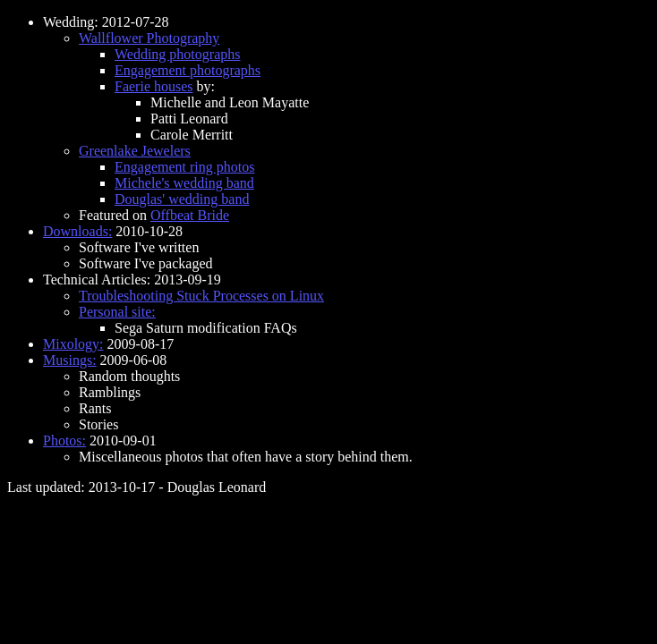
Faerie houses (154, 86)
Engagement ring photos (184, 167)
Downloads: (77, 231)
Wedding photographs (177, 54)
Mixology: (73, 344)
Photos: (64, 441)
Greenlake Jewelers (135, 151)
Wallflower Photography (149, 38)
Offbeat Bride (190, 215)
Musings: (70, 360)
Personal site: (117, 312)
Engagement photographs (188, 70)
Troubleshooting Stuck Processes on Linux (201, 296)
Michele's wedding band (184, 183)
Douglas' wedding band (182, 199)
